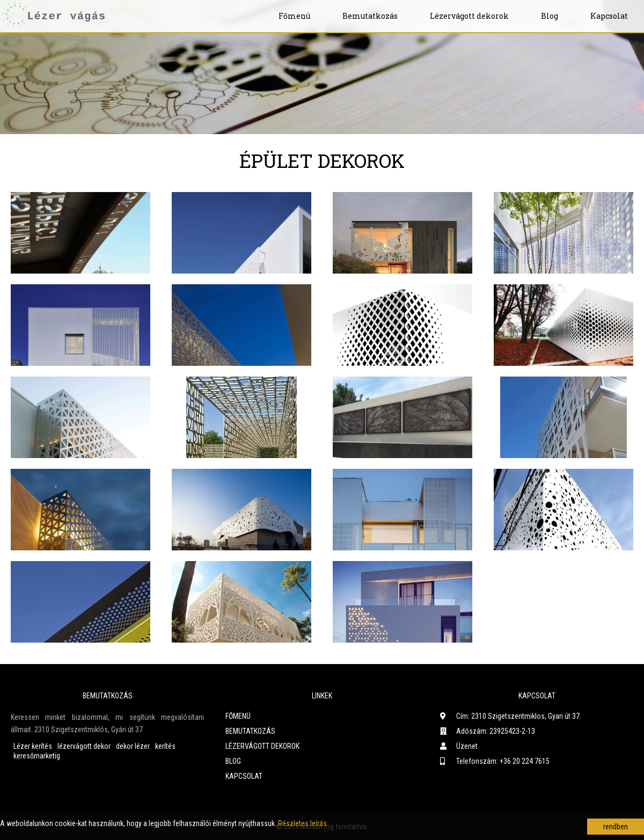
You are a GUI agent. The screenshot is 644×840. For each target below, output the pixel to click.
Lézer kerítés (33, 746)
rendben (616, 827)
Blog (550, 16)
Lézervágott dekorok (469, 16)
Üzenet (459, 746)
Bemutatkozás (370, 16)
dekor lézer (133, 746)
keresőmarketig (37, 756)
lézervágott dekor (84, 746)
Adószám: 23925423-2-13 (488, 731)
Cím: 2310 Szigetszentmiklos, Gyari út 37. (511, 716)
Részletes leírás (302, 823)
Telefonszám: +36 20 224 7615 (495, 761)
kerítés (165, 746)
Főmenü (294, 16)
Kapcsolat (609, 16)
